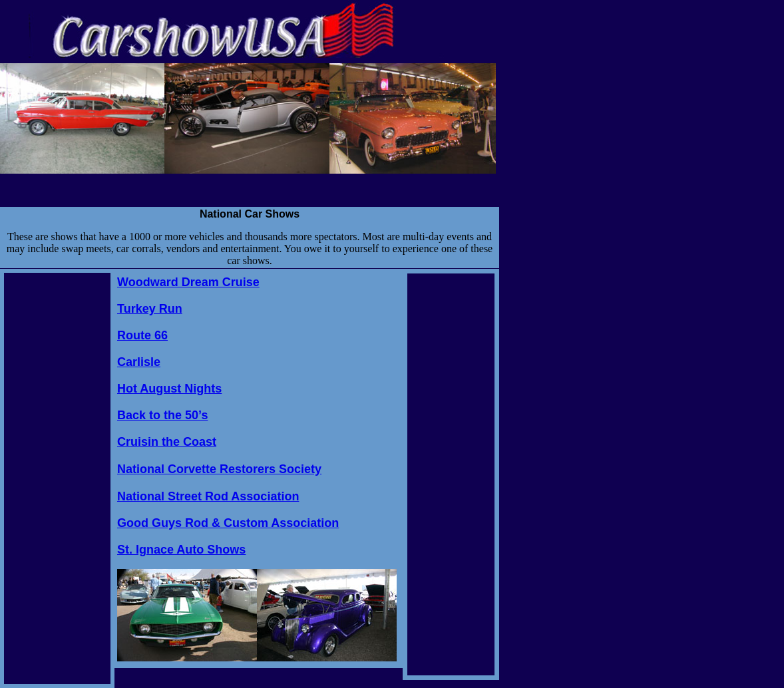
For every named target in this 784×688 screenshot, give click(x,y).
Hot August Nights (169, 389)
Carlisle (139, 362)
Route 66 (142, 335)
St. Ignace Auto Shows (181, 550)
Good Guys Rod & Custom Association (228, 523)
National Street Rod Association (208, 496)
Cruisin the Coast (167, 442)
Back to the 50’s (162, 415)
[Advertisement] (57, 472)
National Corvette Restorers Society (219, 469)
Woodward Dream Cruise (188, 282)
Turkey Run (150, 309)
